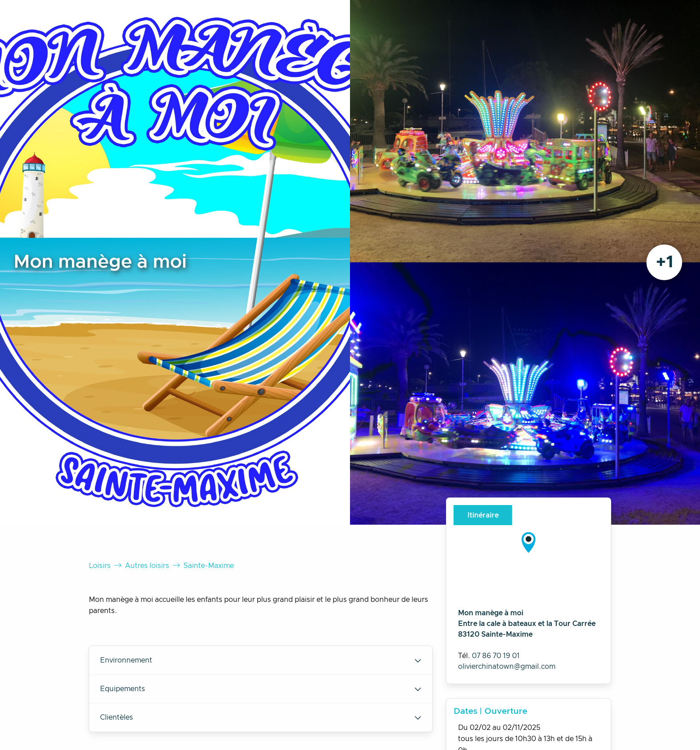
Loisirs (100, 566)
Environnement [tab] (261, 660)
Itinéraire (483, 515)
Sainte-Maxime (209, 566)
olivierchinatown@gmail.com (507, 667)
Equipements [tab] (261, 689)
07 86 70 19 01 (496, 656)
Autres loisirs (147, 566)
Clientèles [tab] (261, 717)
